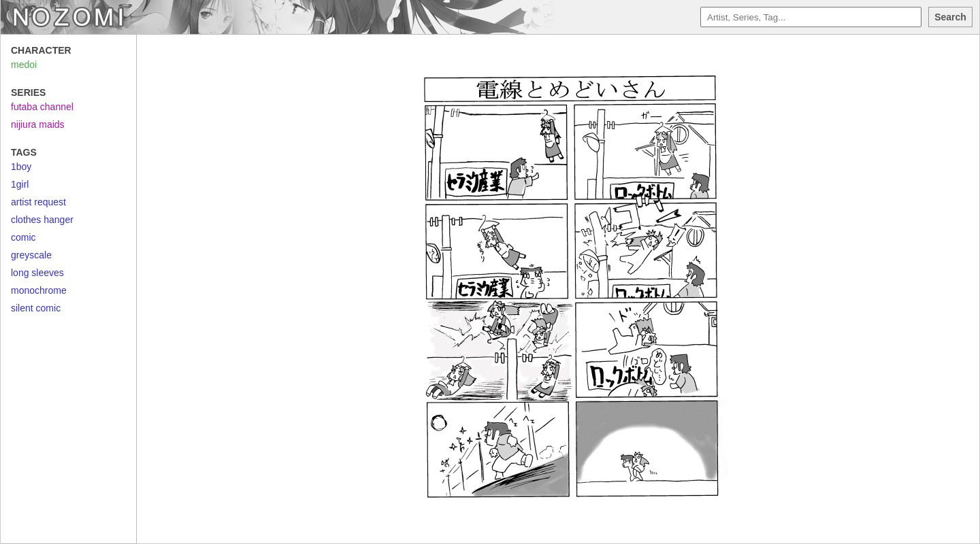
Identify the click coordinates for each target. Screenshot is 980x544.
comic (23, 237)
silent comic (36, 308)
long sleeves (37, 273)
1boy (21, 167)
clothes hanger (42, 220)
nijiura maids (38, 124)
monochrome (39, 290)
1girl (20, 184)
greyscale (31, 255)
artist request (38, 202)
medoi (24, 65)
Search (950, 17)
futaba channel (42, 107)
